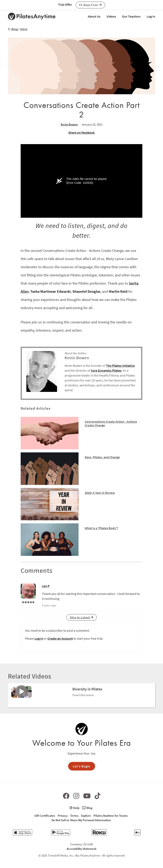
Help (74, 808)
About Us (94, 16)
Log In (151, 16)
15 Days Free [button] (90, 5)
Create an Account (60, 638)
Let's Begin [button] (82, 766)
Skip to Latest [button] (82, 617)
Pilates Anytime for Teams (111, 816)
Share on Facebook (81, 132)
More (24, 29)
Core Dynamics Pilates (106, 370)
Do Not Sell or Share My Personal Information (81, 820)
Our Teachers (131, 16)
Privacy (63, 816)
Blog (13, 29)
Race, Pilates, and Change (102, 457)
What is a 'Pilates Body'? (101, 528)
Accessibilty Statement (81, 849)
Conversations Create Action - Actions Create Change (111, 423)
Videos (111, 16)
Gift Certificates (45, 816)
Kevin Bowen (69, 124)
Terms (74, 816)
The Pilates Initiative (120, 366)
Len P (46, 586)
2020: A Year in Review (100, 493)
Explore (86, 816)
